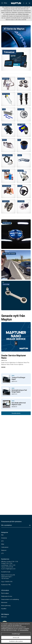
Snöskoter (4, 538)
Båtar (3, 544)
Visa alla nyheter (16, 413)
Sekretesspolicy (24, 630)
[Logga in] (26, 3)
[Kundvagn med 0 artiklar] (29, 3)
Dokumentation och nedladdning (10, 599)
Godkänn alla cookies (16, 641)
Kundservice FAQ (6, 585)
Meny (3, 3)
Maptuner (4, 550)
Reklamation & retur (7, 596)
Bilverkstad (4, 602)
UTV (2, 553)
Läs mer (3, 367)
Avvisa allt (16, 638)
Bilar (2, 535)
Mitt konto (4, 617)
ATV (2, 541)
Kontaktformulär (6, 572)
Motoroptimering (6, 606)
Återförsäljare (5, 593)
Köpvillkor (4, 609)
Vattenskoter (5, 547)
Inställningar (16, 634)
